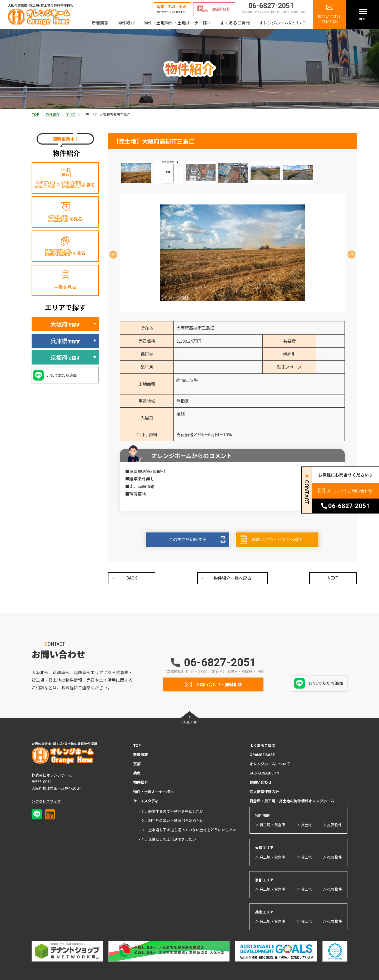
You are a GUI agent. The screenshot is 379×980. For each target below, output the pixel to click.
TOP (137, 745)
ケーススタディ (146, 801)
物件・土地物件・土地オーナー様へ (177, 23)
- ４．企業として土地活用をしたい (167, 839)
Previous (111, 253)
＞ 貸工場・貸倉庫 (270, 825)
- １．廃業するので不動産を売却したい (171, 811)
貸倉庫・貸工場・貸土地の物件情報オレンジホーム (292, 801)
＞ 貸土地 (304, 825)
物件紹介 (126, 23)
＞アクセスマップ (46, 801)
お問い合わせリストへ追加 (277, 539)
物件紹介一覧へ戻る (232, 578)
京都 (137, 764)
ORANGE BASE (262, 755)
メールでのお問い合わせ (350, 491)
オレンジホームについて (282, 23)
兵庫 (137, 773)
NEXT (333, 578)
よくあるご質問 (235, 23)
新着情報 (100, 23)
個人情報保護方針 (264, 792)
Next (349, 253)
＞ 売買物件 (332, 825)
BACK (132, 578)
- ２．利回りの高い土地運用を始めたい (171, 820)
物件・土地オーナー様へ (153, 792)
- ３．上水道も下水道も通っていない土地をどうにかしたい (187, 830)
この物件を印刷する (188, 539)
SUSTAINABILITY (264, 773)
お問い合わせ (261, 782)
